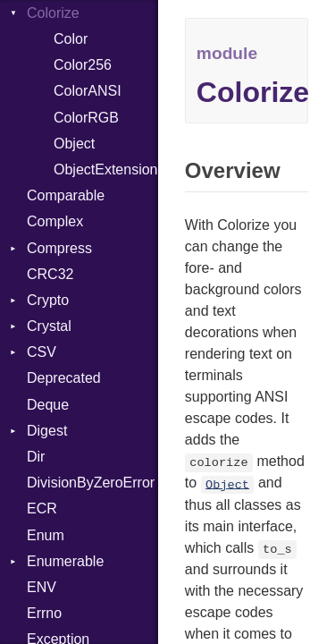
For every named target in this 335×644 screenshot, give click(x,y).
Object (74, 144)
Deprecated (64, 378)
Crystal (49, 326)
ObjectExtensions (106, 169)
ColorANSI (88, 91)
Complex (55, 221)
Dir (36, 457)
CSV (42, 352)
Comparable (66, 195)
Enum (46, 535)
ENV (42, 587)
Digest (47, 431)
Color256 (83, 65)
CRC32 (50, 274)
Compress (59, 248)
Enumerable (65, 561)
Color (71, 39)
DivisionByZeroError (91, 483)
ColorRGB (86, 118)
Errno (44, 613)
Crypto (48, 300)
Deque (48, 405)
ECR (42, 508)
